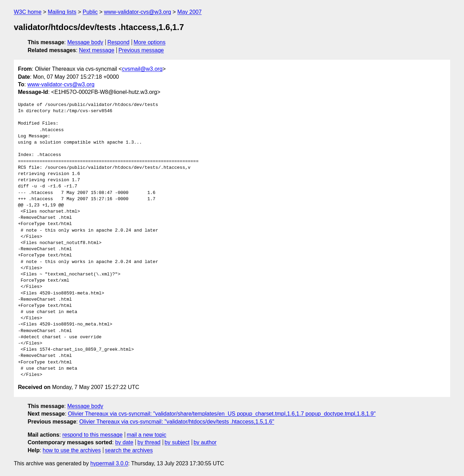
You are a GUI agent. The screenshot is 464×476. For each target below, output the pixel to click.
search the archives (129, 450)
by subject (177, 442)
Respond (119, 42)
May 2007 (189, 12)
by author (205, 442)
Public (90, 12)
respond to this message (92, 435)
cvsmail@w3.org (142, 69)
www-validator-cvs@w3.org (138, 12)
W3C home (28, 12)
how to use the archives (72, 450)
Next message (97, 50)
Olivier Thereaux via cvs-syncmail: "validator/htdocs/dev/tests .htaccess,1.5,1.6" (177, 422)
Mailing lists (62, 12)
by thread (149, 442)
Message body (85, 42)
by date (124, 442)
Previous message (141, 50)
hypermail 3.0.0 (109, 463)
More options (150, 42)
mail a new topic (147, 435)
